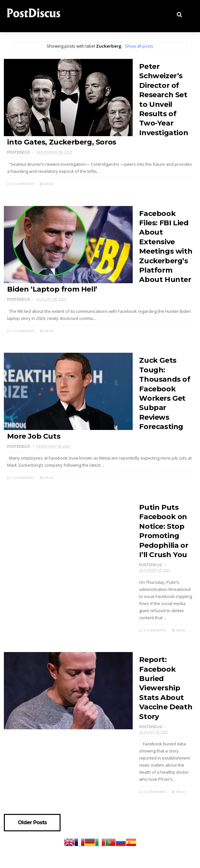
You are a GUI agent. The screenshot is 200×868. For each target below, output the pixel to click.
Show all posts (139, 46)
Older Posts (32, 823)
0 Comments (21, 184)
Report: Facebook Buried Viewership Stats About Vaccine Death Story (166, 688)
